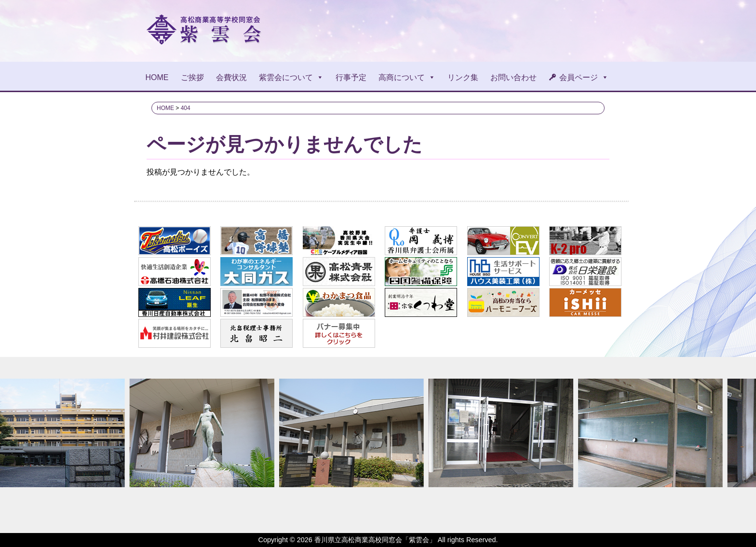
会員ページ (584, 77)
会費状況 (231, 77)
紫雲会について (291, 77)
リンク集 (463, 77)
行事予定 (351, 77)
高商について (407, 77)
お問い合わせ (513, 77)
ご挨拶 (192, 77)
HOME (157, 77)
